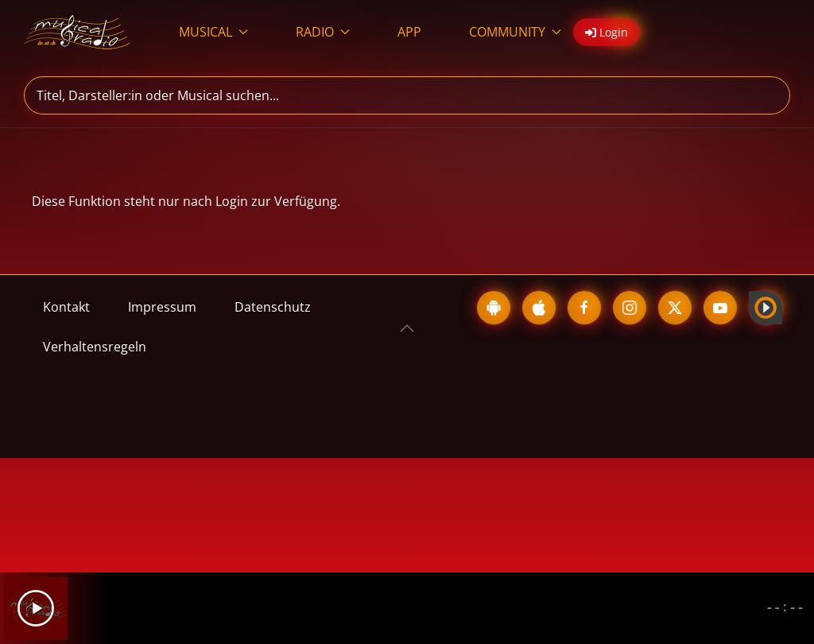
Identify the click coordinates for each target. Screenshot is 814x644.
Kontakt (66, 307)
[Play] (36, 608)
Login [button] (607, 32)
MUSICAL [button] (213, 32)
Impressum (162, 307)
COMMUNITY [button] (515, 32)
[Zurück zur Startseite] (78, 32)
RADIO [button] (323, 32)
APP (409, 32)
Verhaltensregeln (95, 347)
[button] (407, 328)
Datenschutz (273, 307)
